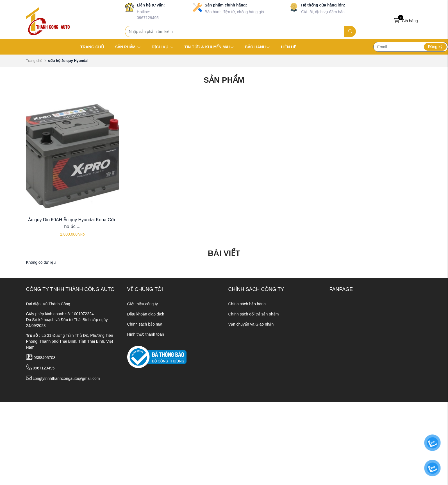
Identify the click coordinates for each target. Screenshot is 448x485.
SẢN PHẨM (128, 47)
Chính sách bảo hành (247, 304)
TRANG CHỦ (92, 47)
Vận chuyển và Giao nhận (251, 324)
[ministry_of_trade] (157, 357)
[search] (350, 31)
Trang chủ (34, 61)
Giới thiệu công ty (143, 304)
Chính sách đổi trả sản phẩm (254, 314)
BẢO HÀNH (257, 47)
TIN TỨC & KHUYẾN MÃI (209, 47)
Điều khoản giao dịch (146, 314)
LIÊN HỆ (288, 47)
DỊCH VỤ (162, 47)
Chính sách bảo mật (145, 324)
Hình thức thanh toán (146, 334)
